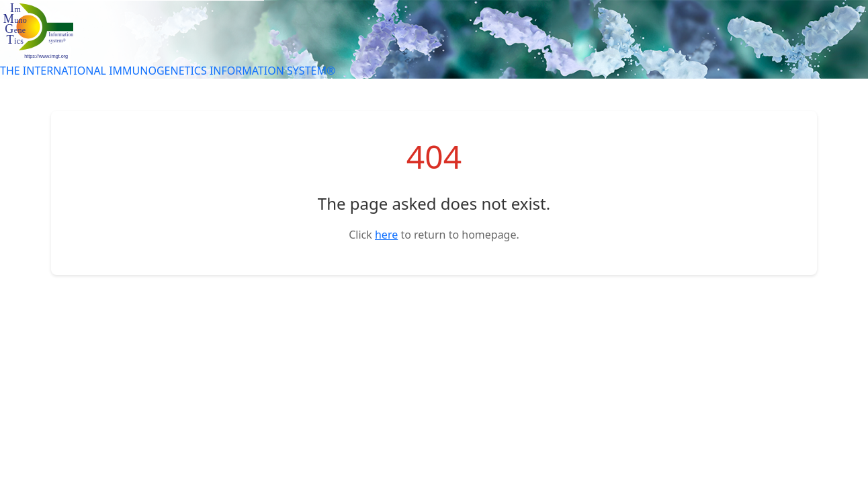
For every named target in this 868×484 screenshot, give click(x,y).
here (386, 235)
